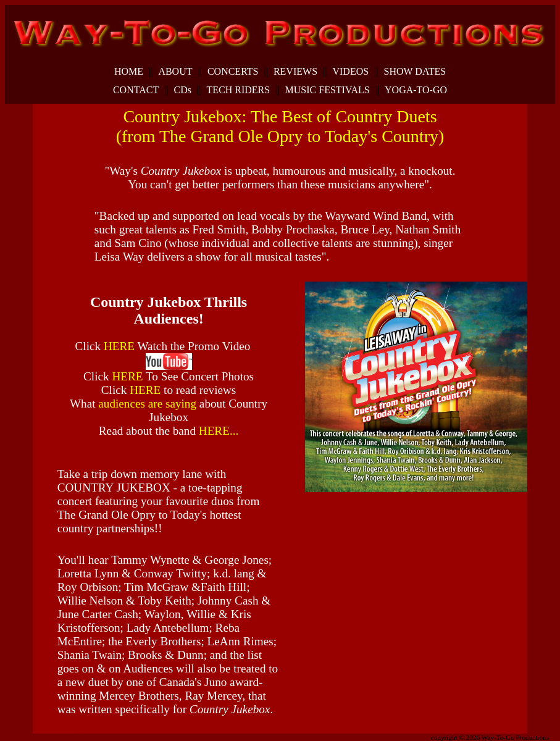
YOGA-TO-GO (416, 90)
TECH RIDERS (238, 90)
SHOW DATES (415, 72)
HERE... (219, 431)
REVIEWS (295, 72)
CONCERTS (233, 72)
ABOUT (175, 72)
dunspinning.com (70, 735)
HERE (121, 346)
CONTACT (136, 90)
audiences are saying (149, 404)
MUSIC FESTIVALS (328, 90)
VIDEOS (350, 72)
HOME (129, 72)
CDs (183, 90)
